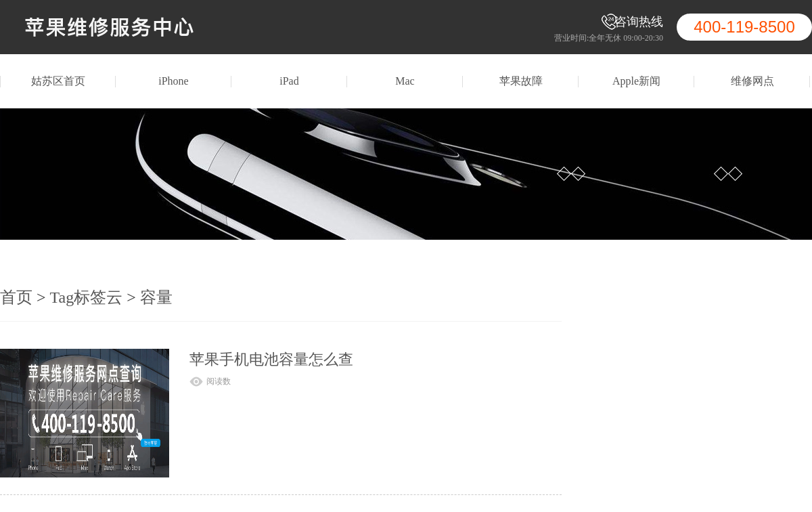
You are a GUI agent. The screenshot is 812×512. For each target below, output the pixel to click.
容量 (156, 297)
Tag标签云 (87, 297)
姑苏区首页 (58, 81)
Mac (405, 81)
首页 (16, 297)
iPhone (173, 81)
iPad (289, 81)
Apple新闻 (636, 81)
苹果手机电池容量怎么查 (271, 359)
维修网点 (752, 81)
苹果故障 (521, 81)
